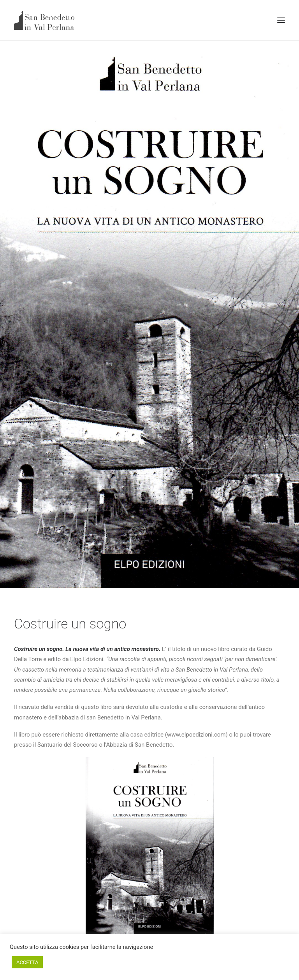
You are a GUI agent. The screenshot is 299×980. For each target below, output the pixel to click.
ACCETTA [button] (27, 962)
